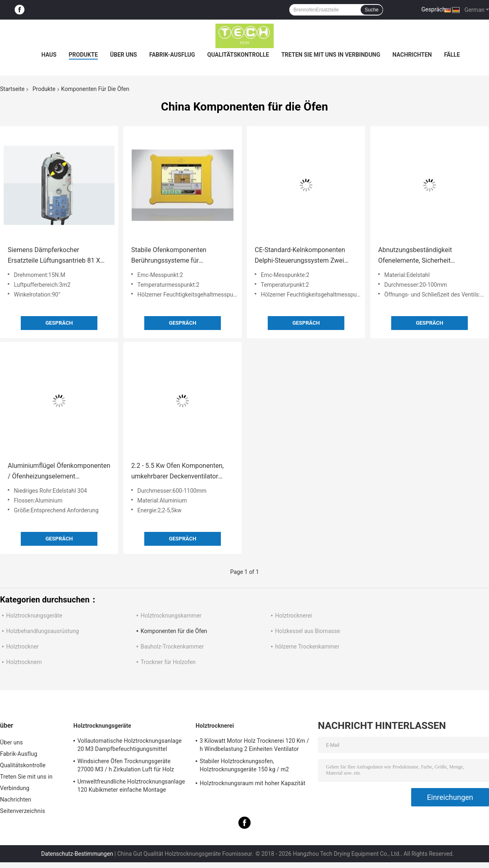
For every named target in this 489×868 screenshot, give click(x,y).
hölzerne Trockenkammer (307, 647)
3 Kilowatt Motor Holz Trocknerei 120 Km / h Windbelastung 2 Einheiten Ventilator (254, 745)
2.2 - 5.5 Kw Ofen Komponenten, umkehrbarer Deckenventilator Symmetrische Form (177, 472)
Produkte (83, 55)
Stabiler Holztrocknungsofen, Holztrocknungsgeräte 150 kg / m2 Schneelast (244, 766)
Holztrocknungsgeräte (34, 616)
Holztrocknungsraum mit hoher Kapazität (252, 783)
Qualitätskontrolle (238, 55)
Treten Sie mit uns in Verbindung (331, 55)
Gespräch (433, 9)
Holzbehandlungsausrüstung (43, 631)
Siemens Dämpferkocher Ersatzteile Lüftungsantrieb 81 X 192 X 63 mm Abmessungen (54, 256)
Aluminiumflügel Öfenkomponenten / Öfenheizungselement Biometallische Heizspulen (59, 472)
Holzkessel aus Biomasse (307, 631)
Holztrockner (22, 647)
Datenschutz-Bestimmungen (77, 854)
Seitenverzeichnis (23, 811)
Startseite (12, 89)
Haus (49, 55)
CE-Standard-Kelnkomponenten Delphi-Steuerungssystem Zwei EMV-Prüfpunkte (300, 256)
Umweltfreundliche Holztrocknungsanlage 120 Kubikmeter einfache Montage (131, 786)
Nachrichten (412, 55)
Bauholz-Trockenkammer (172, 647)
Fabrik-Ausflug (172, 55)
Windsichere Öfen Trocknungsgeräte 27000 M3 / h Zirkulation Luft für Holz (126, 765)
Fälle (452, 55)
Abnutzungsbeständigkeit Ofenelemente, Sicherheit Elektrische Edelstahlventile (418, 256)
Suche (372, 10)
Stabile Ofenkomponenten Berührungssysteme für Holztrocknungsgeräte (169, 256)
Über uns (123, 55)
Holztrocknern (24, 662)
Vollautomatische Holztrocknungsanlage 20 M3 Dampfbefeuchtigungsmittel (130, 745)
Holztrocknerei (294, 616)
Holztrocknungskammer (171, 616)
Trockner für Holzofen (168, 662)
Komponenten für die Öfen (174, 631)
